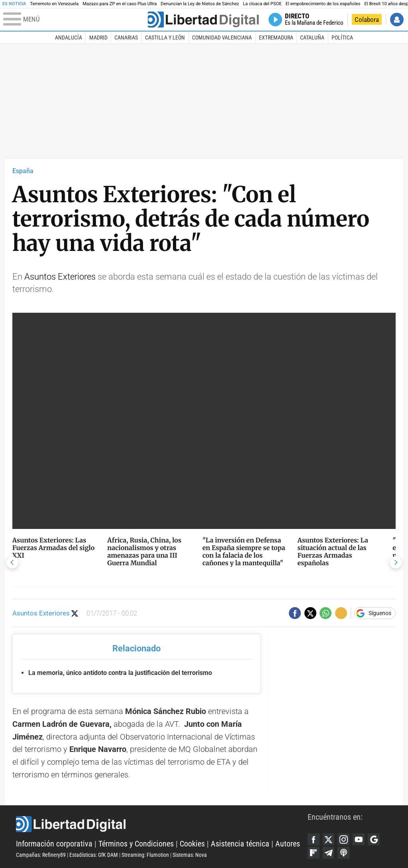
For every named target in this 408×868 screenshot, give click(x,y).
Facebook (314, 839)
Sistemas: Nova (190, 855)
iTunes (343, 853)
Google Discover (374, 839)
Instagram (343, 839)
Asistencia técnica (240, 844)
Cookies (192, 844)
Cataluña (312, 37)
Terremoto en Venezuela (54, 4)
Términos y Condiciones (136, 844)
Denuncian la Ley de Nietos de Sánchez (200, 4)
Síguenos (380, 613)
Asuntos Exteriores (60, 277)
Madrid (98, 37)
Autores (288, 844)
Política (342, 37)
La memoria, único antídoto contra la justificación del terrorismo (120, 673)
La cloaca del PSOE (262, 4)
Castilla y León (165, 37)
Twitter (329, 839)
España (23, 171)
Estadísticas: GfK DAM (94, 855)
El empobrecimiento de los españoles (323, 4)
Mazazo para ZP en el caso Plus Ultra (120, 4)
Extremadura (276, 37)
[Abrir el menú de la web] (75, 20)
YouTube (359, 839)
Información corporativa (54, 844)
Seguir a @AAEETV (75, 613)
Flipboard (314, 853)
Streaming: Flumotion (145, 855)
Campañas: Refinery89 (41, 855)
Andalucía (69, 37)
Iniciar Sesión (397, 20)
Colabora (367, 20)
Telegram (329, 853)
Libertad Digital (162, 824)
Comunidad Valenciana (222, 37)
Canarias (126, 37)
